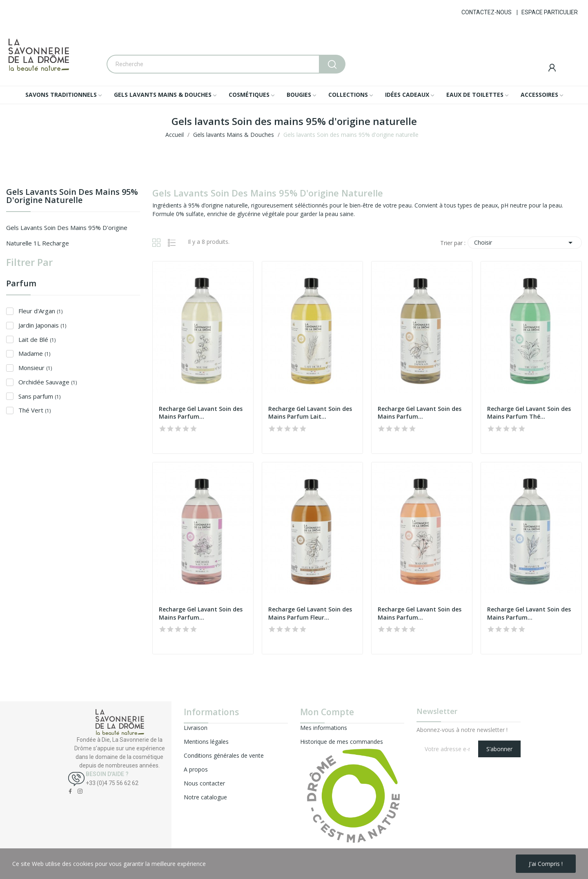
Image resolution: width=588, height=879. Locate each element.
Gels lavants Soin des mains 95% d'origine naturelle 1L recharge (67, 235)
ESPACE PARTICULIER (550, 12)
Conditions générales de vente (224, 755)
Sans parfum (39, 396)
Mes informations (324, 728)
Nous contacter (204, 783)
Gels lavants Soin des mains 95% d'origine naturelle (72, 197)
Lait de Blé (37, 339)
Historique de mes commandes (342, 742)
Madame (34, 353)
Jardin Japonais (42, 325)
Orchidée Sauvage (48, 382)
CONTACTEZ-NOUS (487, 12)
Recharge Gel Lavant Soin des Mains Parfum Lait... (310, 413)
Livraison (196, 728)
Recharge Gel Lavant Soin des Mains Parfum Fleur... (310, 613)
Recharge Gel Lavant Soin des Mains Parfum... (201, 413)
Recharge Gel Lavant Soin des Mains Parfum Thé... (529, 413)
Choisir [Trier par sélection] (525, 243)
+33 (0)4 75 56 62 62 (112, 783)
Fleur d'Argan (40, 311)
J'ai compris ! (546, 864)
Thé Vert (35, 410)
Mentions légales (206, 742)
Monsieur (35, 368)
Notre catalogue (205, 797)
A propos (196, 769)
